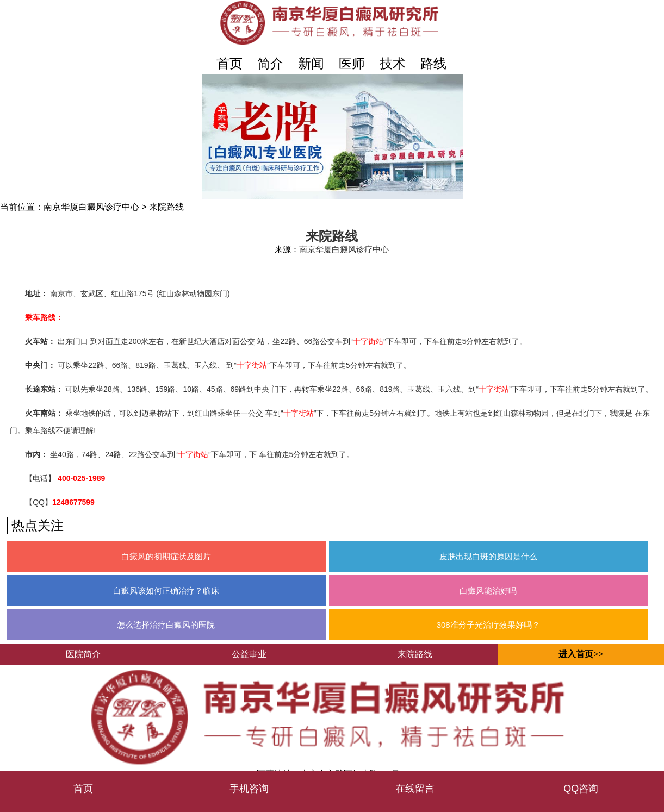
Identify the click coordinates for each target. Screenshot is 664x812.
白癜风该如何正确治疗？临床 (166, 591)
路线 (433, 63)
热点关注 (38, 525)
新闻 (311, 63)
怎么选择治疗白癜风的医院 (166, 625)
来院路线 (166, 207)
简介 (270, 63)
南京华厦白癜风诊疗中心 (91, 207)
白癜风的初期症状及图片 (166, 556)
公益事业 (249, 654)
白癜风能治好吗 (488, 591)
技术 (393, 63)
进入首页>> (581, 654)
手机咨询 (249, 789)
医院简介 (83, 654)
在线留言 (415, 789)
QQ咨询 (581, 789)
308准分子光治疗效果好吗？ (488, 625)
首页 (229, 63)
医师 (352, 63)
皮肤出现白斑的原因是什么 (488, 556)
